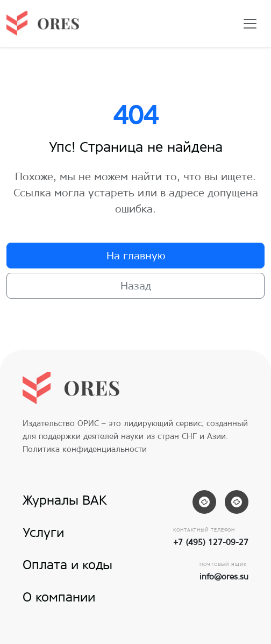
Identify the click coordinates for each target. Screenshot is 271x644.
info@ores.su (224, 576)
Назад (136, 285)
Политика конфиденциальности (85, 449)
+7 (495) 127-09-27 (211, 542)
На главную (136, 255)
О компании (59, 597)
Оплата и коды (67, 564)
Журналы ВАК (65, 500)
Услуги (43, 532)
